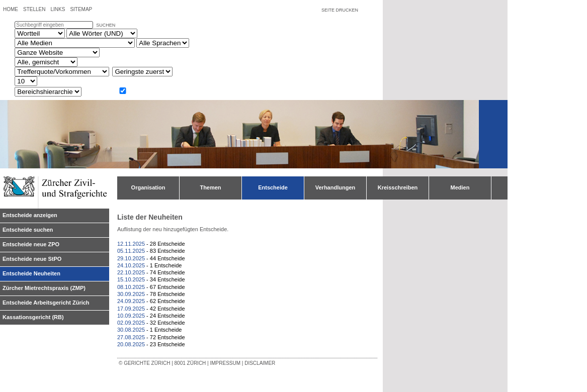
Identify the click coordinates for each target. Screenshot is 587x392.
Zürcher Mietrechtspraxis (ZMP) (44, 288)
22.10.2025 (131, 272)
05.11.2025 (131, 251)
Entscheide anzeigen (30, 215)
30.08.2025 (131, 330)
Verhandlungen (335, 187)
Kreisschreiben (398, 187)
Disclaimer (260, 363)
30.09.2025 (131, 294)
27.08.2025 (131, 337)
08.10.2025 (131, 287)
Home (11, 9)
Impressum (225, 363)
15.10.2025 (131, 279)
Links (58, 9)
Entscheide (273, 187)
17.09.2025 (131, 309)
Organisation (148, 187)
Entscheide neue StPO (32, 259)
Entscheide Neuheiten (31, 273)
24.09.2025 (131, 301)
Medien (460, 187)
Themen (210, 187)
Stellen (34, 9)
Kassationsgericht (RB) (33, 317)
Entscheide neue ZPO (31, 244)
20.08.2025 (131, 344)
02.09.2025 (131, 323)
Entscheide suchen (28, 230)
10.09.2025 (131, 316)
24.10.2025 (131, 265)
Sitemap (81, 9)
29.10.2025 (131, 258)
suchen (106, 25)
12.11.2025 (131, 244)
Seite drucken (340, 10)
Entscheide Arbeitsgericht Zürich (46, 303)
